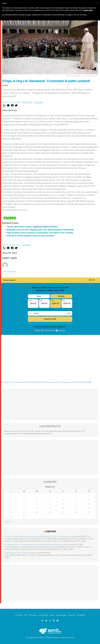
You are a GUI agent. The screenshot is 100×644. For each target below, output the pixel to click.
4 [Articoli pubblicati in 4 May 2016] (37, 500)
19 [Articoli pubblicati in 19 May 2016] (50, 508)
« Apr (6, 522)
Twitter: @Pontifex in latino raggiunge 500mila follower (32, 227)
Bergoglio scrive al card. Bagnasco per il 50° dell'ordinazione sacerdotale (40, 230)
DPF (26, 615)
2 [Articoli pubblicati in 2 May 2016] (11, 500)
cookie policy (88, 10)
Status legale (61, 615)
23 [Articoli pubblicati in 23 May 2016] (11, 512)
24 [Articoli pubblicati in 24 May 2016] (24, 512)
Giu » (11, 522)
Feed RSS (51, 531)
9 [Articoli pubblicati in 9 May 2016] (11, 504)
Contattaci (81, 615)
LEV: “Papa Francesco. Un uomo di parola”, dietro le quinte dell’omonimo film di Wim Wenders (37, 545)
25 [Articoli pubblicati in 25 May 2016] (37, 512)
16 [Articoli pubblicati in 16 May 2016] (11, 508)
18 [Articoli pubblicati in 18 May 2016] (37, 508)
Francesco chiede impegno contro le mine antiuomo (31, 236)
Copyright (71, 615)
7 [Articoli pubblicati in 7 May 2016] (76, 500)
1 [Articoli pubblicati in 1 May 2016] (89, 495)
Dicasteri (39, 102)
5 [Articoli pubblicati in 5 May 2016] (50, 500)
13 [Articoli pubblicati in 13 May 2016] (63, 504)
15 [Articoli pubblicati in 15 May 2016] (89, 504)
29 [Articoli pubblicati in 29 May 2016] (89, 512)
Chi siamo (19, 615)
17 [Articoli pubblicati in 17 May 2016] (24, 508)
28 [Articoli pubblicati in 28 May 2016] (76, 512)
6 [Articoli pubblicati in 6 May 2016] (63, 500)
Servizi (52, 615)
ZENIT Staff (27, 102)
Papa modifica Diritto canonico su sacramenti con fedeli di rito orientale (40, 233)
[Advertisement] (50, 364)
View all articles (9, 271)
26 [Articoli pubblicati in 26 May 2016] (50, 512)
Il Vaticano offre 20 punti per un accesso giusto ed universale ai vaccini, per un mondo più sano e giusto (41, 536)
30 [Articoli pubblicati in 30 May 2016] (11, 517)
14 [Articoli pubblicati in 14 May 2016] (76, 504)
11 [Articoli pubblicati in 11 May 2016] (37, 504)
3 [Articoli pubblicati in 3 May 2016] (24, 500)
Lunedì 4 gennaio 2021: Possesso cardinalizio (20, 553)
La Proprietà (43, 615)
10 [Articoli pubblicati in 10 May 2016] (24, 504)
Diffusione (33, 615)
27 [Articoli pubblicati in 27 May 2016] (63, 512)
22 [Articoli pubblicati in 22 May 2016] (89, 508)
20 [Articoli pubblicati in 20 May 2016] (63, 508)
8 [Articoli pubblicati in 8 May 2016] (89, 500)
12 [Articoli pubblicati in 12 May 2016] (50, 504)
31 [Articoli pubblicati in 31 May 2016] (24, 517)
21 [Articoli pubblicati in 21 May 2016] (76, 508)
